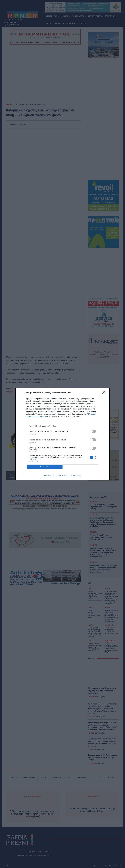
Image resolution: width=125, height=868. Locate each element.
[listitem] (62, 426)
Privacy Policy (76, 475)
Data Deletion (49, 475)
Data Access (62, 475)
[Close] (105, 393)
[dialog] (62, 434)
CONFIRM (45, 466)
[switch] (93, 431)
